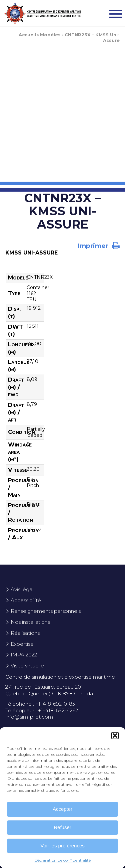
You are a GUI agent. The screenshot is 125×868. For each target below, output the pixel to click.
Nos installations (30, 622)
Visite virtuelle (27, 666)
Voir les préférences (62, 846)
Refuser (62, 827)
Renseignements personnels (46, 611)
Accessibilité (26, 600)
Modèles (50, 35)
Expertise (22, 644)
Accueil (27, 35)
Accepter (62, 809)
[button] (115, 736)
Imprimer (98, 246)
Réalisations (25, 633)
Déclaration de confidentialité (63, 860)
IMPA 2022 (24, 655)
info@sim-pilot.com (29, 717)
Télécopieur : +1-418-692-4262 (42, 710)
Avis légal (22, 589)
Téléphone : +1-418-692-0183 (40, 704)
